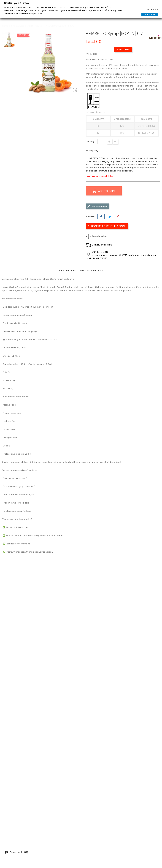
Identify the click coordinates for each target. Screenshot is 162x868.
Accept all (150, 15)
